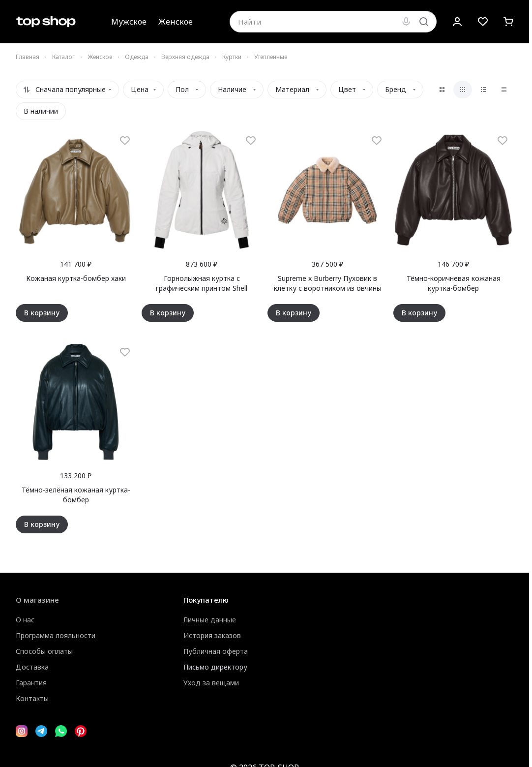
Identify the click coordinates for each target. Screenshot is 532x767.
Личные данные (210, 620)
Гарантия (31, 683)
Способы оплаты (44, 651)
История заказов (212, 635)
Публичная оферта (216, 651)
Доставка (32, 667)
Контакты (32, 698)
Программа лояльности (56, 635)
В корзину (42, 313)
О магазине (37, 600)
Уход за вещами (211, 683)
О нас (25, 620)
